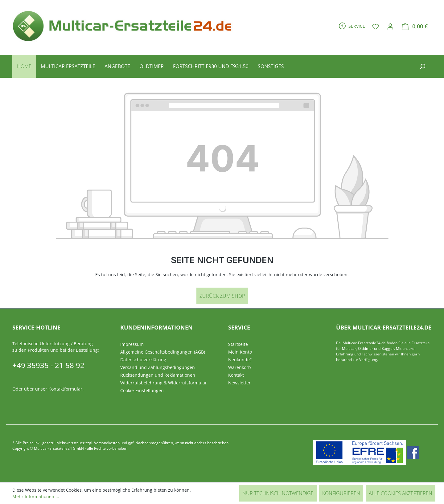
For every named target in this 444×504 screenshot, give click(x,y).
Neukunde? (240, 360)
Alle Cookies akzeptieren (401, 493)
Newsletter (239, 383)
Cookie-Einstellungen (142, 390)
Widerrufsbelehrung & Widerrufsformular (164, 383)
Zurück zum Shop (222, 296)
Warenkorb (240, 367)
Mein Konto (240, 352)
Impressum (132, 344)
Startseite (238, 344)
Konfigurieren (341, 493)
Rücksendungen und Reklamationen (158, 375)
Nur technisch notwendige (278, 493)
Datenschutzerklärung (143, 360)
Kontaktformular (65, 389)
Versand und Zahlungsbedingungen (158, 367)
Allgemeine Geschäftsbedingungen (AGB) (163, 352)
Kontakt (236, 375)
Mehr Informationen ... (36, 496)
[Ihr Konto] (390, 26)
